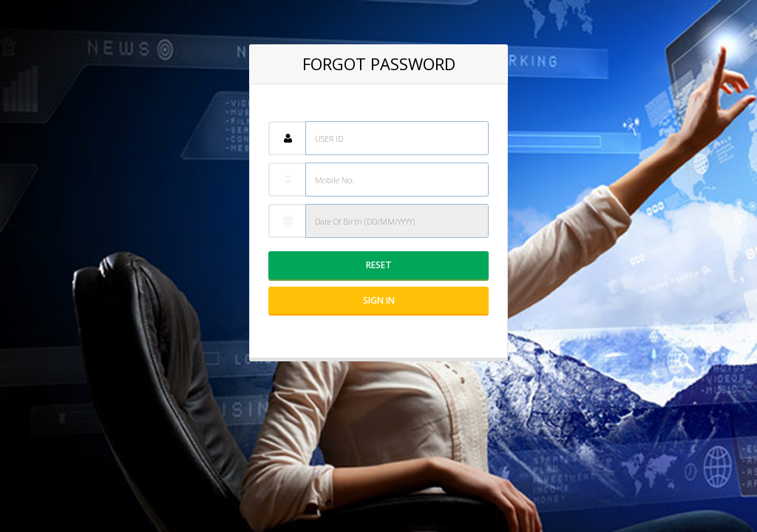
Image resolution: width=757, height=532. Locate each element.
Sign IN (379, 300)
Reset (379, 265)
